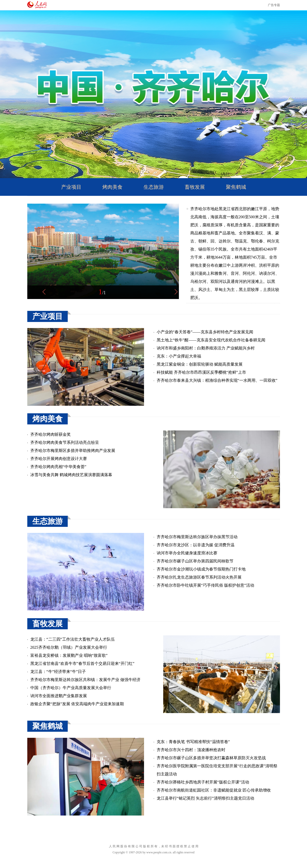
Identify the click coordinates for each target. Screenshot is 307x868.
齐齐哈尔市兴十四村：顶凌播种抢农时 (191, 750)
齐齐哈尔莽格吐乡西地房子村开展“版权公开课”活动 (203, 782)
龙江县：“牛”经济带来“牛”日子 (58, 672)
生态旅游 (154, 187)
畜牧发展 (195, 187)
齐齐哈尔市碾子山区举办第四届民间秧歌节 (195, 561)
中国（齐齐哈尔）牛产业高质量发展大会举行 (71, 688)
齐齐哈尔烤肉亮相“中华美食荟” (58, 467)
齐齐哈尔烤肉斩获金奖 (51, 434)
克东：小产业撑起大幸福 (179, 356)
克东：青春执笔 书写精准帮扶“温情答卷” (193, 742)
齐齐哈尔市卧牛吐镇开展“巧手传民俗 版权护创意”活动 (205, 585)
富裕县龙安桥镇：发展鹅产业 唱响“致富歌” (69, 655)
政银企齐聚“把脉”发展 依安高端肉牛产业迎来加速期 (77, 704)
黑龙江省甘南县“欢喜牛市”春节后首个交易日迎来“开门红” (82, 663)
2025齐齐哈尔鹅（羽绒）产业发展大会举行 (69, 647)
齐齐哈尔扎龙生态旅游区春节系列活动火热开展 (199, 577)
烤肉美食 (112, 187)
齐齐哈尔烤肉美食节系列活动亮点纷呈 (65, 442)
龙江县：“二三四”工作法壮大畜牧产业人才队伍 (73, 639)
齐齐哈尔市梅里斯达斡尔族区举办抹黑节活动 (197, 537)
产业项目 (71, 187)
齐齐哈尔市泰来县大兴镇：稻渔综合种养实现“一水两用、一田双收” (217, 380)
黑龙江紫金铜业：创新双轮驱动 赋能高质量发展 (200, 364)
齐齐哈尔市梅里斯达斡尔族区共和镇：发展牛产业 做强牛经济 (85, 680)
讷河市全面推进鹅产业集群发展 (59, 696)
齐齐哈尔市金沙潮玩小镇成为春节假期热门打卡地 (201, 569)
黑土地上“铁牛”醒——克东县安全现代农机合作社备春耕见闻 (211, 340)
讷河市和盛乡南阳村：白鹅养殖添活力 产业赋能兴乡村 (206, 348)
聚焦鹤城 (236, 187)
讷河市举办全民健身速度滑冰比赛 (187, 553)
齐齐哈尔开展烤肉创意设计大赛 (59, 459)
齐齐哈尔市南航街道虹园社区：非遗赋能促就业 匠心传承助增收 (214, 790)
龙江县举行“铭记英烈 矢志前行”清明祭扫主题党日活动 (205, 798)
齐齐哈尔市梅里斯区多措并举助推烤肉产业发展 (73, 451)
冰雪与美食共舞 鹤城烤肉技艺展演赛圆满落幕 (71, 475)
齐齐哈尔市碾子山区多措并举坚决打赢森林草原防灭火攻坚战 (211, 758)
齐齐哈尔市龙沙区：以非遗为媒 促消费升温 (196, 545)
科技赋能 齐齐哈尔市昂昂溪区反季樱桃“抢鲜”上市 (201, 372)
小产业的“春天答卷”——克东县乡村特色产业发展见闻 (205, 332)
